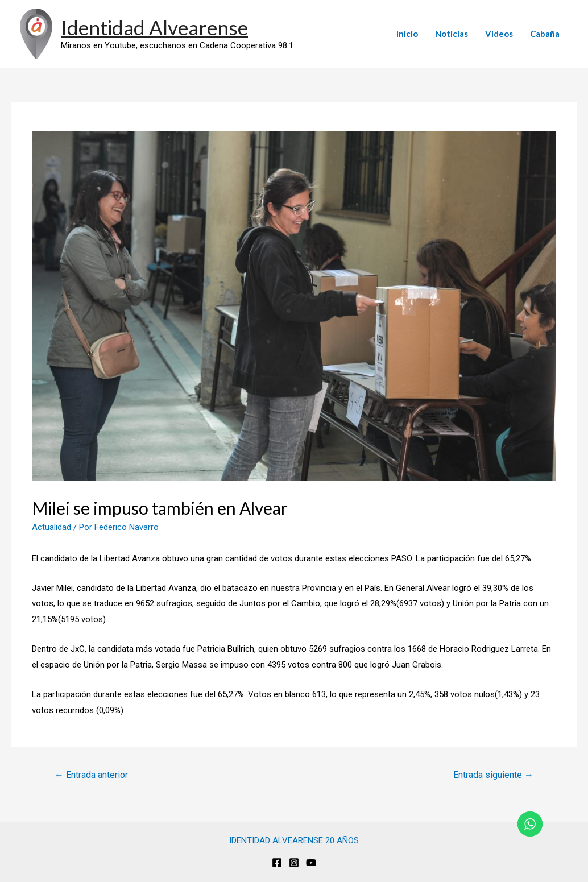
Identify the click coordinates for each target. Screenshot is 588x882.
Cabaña (545, 34)
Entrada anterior (91, 775)
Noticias (452, 34)
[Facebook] (277, 863)
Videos (499, 34)
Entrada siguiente (493, 775)
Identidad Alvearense (154, 27)
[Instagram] (294, 863)
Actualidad (51, 527)
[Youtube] (311, 863)
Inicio (407, 34)
